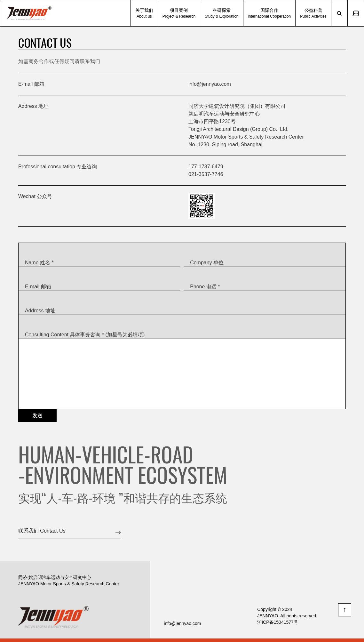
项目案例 (179, 13)
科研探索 (222, 13)
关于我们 (144, 13)
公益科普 (313, 13)
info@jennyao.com (210, 84)
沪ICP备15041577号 (278, 622)
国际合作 (269, 13)
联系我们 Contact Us (42, 531)
